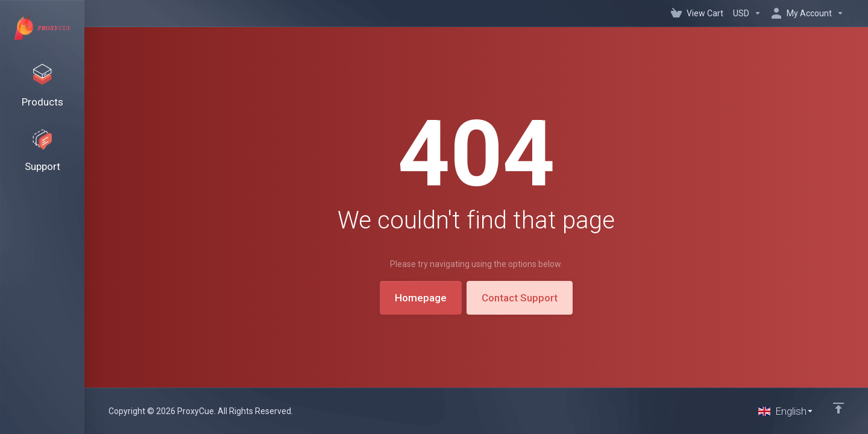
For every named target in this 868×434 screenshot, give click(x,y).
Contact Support (520, 298)
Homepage (421, 298)
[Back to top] (838, 408)
